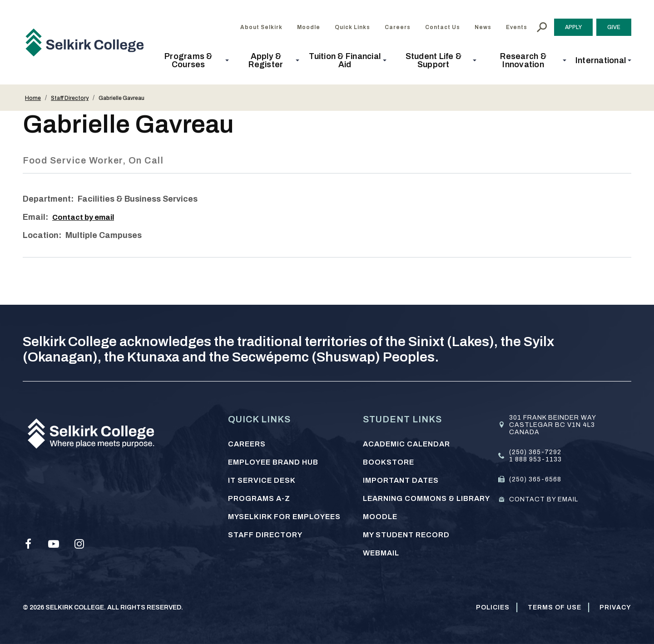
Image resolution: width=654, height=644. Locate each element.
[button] (191, 60)
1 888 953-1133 (535, 459)
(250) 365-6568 (535, 479)
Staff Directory (70, 98)
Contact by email (86, 217)
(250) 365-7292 (535, 452)
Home (33, 98)
